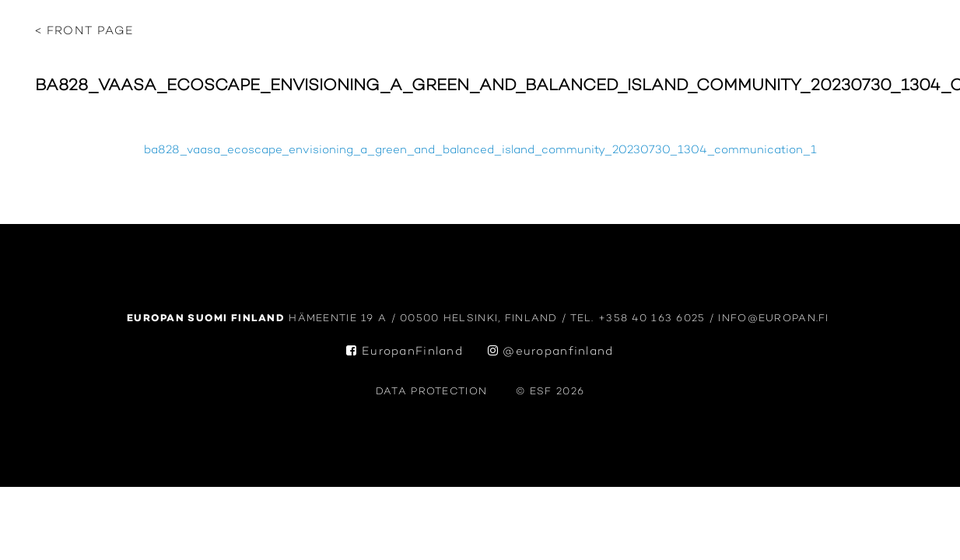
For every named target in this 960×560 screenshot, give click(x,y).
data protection (431, 392)
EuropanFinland (405, 352)
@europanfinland (551, 352)
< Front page (84, 31)
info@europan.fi (776, 318)
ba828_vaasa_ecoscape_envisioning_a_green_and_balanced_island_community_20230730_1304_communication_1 (480, 150)
